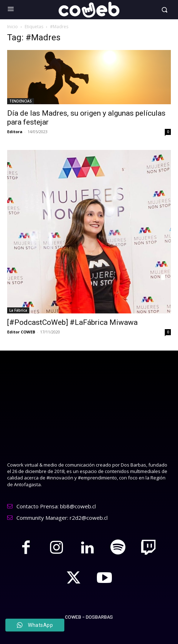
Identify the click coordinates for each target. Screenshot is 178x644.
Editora (15, 132)
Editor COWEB (21, 332)
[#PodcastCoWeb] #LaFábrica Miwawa (72, 322)
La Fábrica (18, 310)
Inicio (13, 27)
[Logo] (89, 10)
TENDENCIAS (21, 101)
